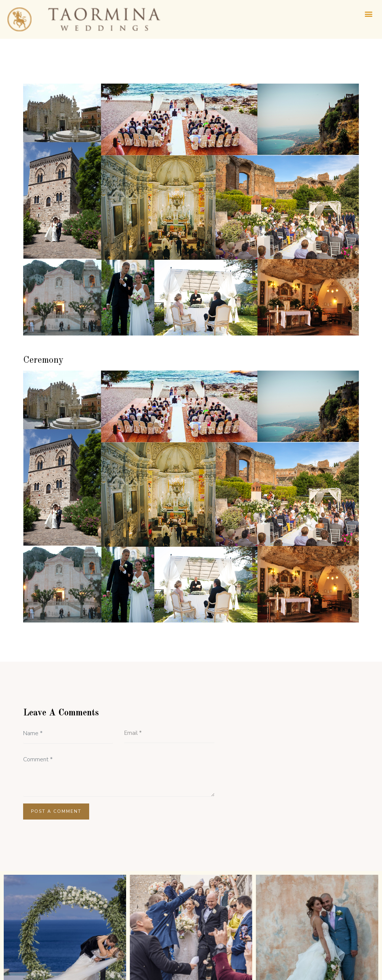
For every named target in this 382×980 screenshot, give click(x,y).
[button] (368, 14)
